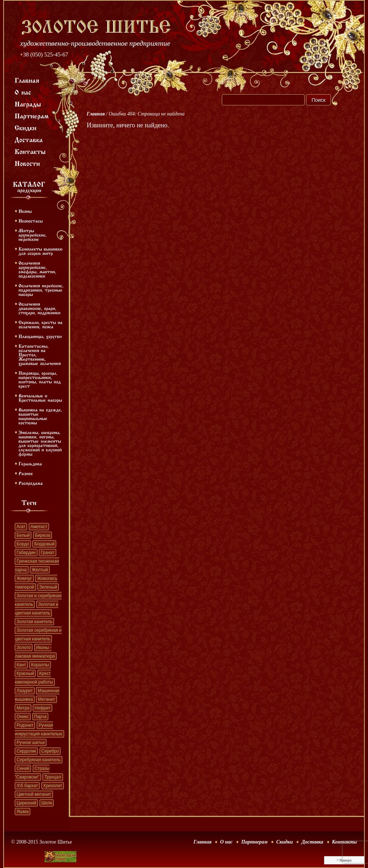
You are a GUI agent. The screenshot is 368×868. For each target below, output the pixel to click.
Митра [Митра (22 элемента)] (23, 708)
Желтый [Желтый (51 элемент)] (40, 570)
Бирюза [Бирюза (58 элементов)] (42, 535)
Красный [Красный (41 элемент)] (25, 673)
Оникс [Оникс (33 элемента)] (23, 717)
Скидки (284, 842)
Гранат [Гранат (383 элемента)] (48, 553)
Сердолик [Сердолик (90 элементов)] (26, 751)
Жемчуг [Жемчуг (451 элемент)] (24, 578)
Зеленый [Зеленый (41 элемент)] (48, 587)
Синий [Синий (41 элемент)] (23, 768)
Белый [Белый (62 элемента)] (23, 535)
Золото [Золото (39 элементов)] (24, 647)
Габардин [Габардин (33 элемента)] (26, 553)
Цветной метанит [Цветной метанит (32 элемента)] (34, 794)
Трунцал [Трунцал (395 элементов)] (53, 777)
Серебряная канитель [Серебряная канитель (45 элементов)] (39, 760)
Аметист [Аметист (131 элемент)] (39, 527)
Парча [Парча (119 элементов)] (41, 717)
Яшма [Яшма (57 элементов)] (23, 812)
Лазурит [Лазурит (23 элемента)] (25, 691)
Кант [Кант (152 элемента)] (21, 665)
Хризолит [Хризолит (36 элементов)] (53, 786)
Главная (96, 114)
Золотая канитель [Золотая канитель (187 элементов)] (34, 622)
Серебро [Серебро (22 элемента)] (50, 751)
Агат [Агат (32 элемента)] (21, 527)
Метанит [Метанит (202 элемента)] (46, 699)
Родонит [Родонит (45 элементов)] (25, 725)
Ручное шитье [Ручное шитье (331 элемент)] (31, 742)
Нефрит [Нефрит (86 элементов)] (42, 708)
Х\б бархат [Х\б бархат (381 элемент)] (27, 786)
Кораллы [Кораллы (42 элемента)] (40, 665)
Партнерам (254, 842)
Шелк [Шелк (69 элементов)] (47, 803)
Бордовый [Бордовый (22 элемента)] (44, 544)
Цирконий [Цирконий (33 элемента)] (26, 803)
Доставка (312, 842)
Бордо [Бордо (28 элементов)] (23, 544)
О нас (226, 842)
